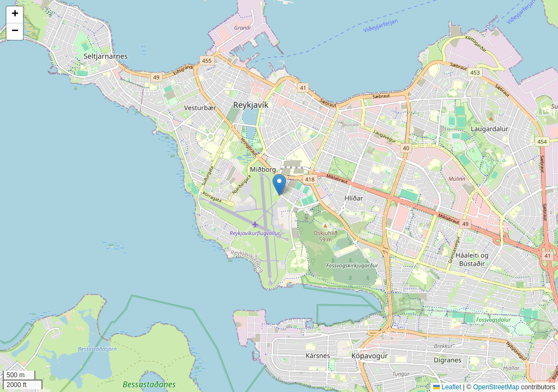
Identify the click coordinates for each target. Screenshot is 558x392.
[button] (279, 185)
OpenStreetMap (496, 387)
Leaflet (447, 387)
